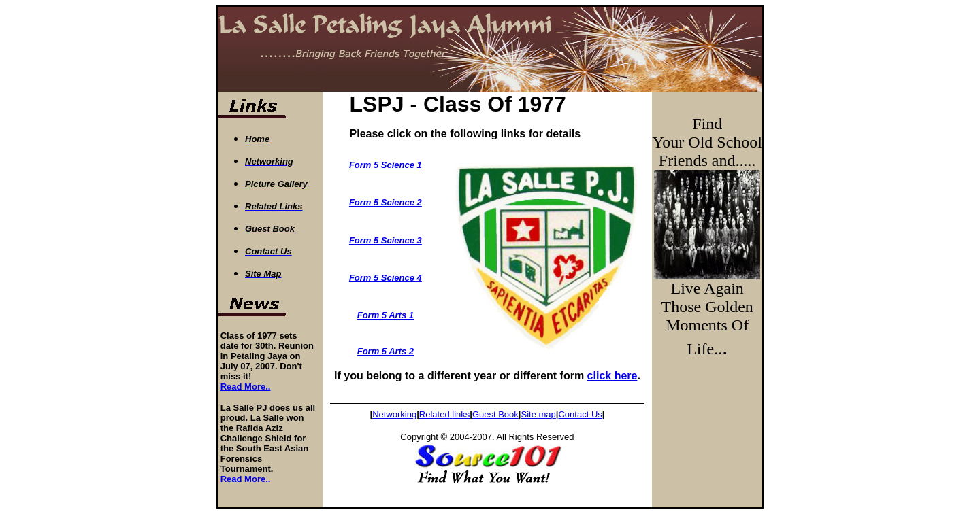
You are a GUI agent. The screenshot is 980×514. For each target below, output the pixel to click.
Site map (538, 414)
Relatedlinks (444, 414)
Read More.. (246, 387)
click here (612, 376)
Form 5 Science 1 (386, 165)
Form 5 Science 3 (386, 240)
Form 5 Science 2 (386, 202)
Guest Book (495, 414)
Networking (394, 414)
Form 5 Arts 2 (386, 351)
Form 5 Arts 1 (386, 315)
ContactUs (580, 414)
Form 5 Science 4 (386, 278)
